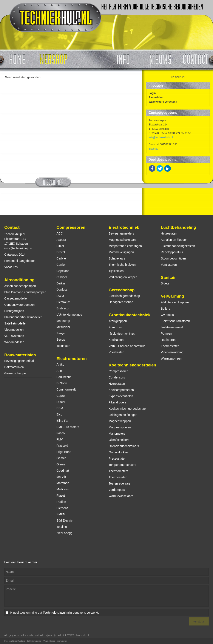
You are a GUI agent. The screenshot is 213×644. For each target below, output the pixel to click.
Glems (61, 464)
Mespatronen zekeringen (125, 246)
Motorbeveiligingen (121, 252)
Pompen (167, 334)
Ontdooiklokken (119, 452)
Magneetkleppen (120, 421)
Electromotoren (72, 359)
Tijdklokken (116, 271)
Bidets (165, 283)
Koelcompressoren (121, 390)
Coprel (61, 396)
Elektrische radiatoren (175, 321)
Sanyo (61, 333)
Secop (61, 340)
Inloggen (8, 641)
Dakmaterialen (14, 367)
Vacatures (11, 267)
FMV (60, 439)
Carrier (61, 265)
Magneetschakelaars (123, 240)
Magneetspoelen (120, 427)
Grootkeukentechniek (130, 315)
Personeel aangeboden (20, 261)
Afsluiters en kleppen (175, 302)
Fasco (61, 433)
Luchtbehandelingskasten (178, 246)
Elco (59, 414)
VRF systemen (14, 336)
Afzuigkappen (118, 321)
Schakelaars (117, 258)
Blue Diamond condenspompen (25, 292)
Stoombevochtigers (174, 258)
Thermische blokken (122, 265)
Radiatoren (168, 340)
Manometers (117, 434)
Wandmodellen (14, 342)
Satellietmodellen (16, 323)
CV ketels (167, 315)
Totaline (62, 527)
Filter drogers (117, 402)
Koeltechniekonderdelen (132, 365)
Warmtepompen (172, 358)
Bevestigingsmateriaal (19, 361)
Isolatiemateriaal (172, 327)
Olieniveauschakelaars (124, 446)
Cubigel (62, 277)
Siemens (62, 508)
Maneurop (63, 321)
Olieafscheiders (119, 440)
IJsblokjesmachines (122, 334)
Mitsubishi (63, 327)
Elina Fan (63, 421)
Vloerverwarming (172, 352)
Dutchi (61, 402)
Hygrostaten (117, 384)
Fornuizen (115, 327)
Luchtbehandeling (179, 227)
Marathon (63, 483)
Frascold (62, 446)
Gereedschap (122, 290)
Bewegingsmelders (121, 233)
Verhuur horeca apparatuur (127, 346)
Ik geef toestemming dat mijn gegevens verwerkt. (54, 613)
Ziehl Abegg (65, 533)
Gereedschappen (16, 373)
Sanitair (168, 277)
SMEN (61, 514)
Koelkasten (116, 340)
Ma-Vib (61, 477)
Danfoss (62, 290)
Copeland (63, 271)
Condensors (117, 377)
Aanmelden (156, 97)
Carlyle (61, 258)
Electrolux (63, 302)
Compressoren (71, 227)
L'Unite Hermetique (69, 315)
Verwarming (173, 296)
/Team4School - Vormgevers (55, 641)
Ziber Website (19, 641)
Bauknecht (64, 377)
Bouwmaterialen (20, 355)
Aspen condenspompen (20, 286)
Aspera (61, 240)
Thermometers (118, 471)
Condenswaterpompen (19, 305)
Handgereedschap (121, 302)
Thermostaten (118, 477)
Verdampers (117, 490)
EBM (60, 408)
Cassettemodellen (16, 298)
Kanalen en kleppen (174, 240)
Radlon (61, 502)
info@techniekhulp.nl (161, 137)
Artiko (60, 364)
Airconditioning (19, 280)
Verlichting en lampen (123, 277)
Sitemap (153, 149)
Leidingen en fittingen (123, 415)
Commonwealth (67, 389)
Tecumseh (63, 346)
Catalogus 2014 (15, 255)
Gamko (61, 458)
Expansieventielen (121, 396)
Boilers (166, 309)
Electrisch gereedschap (124, 296)
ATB (59, 371)
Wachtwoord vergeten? (163, 102)
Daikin (61, 283)
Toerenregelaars (120, 483)
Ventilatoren (169, 265)
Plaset (61, 496)
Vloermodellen (14, 330)
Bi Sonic (62, 383)
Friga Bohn (64, 452)
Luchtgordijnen (14, 311)
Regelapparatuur (172, 252)
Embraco (63, 308)
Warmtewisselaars (121, 496)
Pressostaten (117, 459)
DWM (60, 296)
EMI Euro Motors (68, 427)
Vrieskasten (117, 352)
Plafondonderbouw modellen (23, 317)
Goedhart (63, 471)
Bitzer (60, 246)
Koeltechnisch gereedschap (127, 409)
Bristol (61, 252)
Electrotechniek (124, 227)
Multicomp (63, 489)
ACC (60, 233)
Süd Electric (65, 520)
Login (152, 93)
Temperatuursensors (122, 465)
